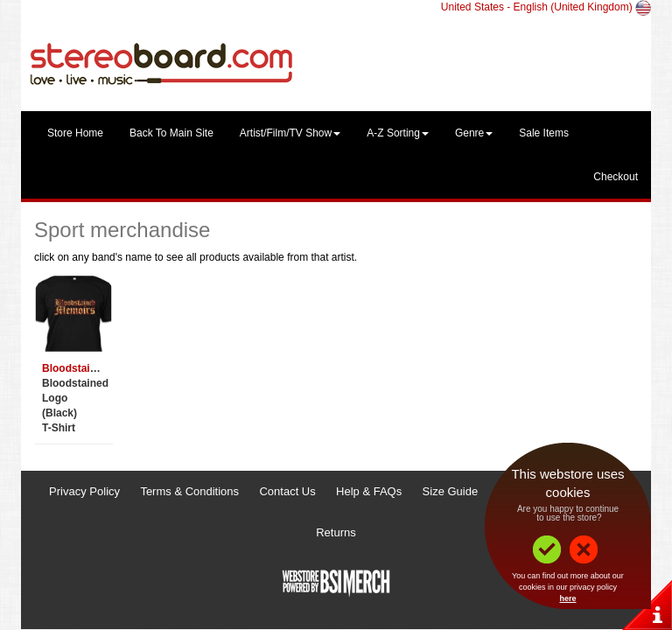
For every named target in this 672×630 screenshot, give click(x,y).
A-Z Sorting (398, 133)
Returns (336, 532)
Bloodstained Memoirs (98, 368)
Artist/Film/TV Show (290, 133)
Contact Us (287, 491)
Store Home (75, 133)
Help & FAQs (369, 491)
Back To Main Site (171, 133)
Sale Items (544, 133)
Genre (474, 133)
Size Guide (451, 491)
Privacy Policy (84, 491)
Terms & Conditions (189, 491)
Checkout (616, 177)
